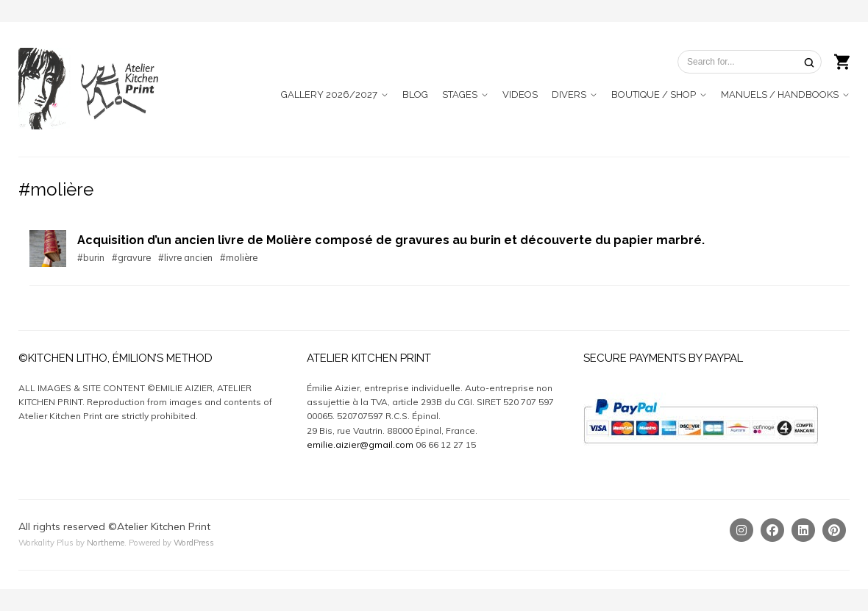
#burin (91, 257)
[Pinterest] (834, 530)
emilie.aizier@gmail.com (360, 444)
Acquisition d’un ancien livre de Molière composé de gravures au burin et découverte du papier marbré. (391, 240)
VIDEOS (520, 94)
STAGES (460, 94)
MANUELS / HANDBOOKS (780, 94)
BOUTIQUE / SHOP (654, 94)
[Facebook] (772, 530)
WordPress (194, 543)
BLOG (415, 94)
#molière (239, 257)
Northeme (106, 543)
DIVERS (569, 94)
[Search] (809, 62)
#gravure (131, 257)
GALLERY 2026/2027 (329, 94)
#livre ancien (185, 257)
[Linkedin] (803, 530)
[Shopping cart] (842, 60)
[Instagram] (741, 530)
